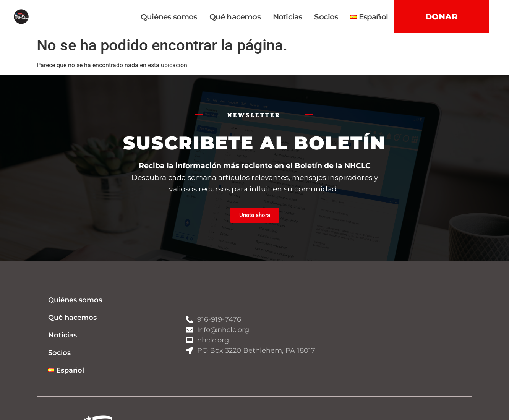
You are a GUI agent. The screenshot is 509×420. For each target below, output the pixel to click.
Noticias (288, 17)
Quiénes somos (169, 17)
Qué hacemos (235, 17)
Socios (326, 17)
